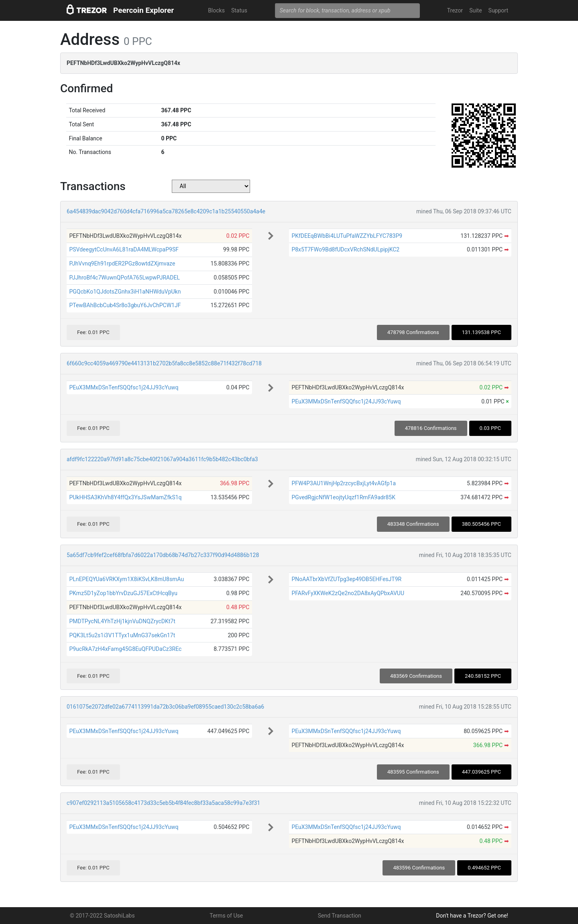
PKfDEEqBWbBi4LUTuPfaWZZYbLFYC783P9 (347, 236)
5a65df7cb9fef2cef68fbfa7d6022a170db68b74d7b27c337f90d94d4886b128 (163, 555)
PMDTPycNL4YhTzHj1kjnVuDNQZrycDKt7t (122, 621)
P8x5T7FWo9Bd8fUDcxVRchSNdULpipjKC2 (345, 249)
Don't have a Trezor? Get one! (472, 916)
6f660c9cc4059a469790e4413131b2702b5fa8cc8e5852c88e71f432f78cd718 (164, 363)
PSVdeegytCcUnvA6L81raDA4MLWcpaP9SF (124, 249)
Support (498, 10)
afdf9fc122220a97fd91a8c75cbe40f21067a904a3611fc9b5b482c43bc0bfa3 (162, 459)
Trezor (455, 10)
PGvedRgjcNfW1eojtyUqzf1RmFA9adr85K (343, 497)
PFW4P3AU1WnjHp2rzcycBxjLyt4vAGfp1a (344, 483)
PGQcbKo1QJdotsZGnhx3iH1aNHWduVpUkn (125, 292)
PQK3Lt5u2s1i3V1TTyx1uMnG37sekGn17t (122, 635)
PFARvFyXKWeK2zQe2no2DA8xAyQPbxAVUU (348, 593)
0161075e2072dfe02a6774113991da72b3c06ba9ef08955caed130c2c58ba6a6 (165, 707)
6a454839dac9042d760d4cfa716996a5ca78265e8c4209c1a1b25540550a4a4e (166, 211)
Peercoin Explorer (143, 10)
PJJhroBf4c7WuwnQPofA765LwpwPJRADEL (124, 278)
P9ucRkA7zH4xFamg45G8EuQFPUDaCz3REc (125, 649)
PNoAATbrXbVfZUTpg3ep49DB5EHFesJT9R (346, 579)
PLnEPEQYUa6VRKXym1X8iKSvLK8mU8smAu (126, 579)
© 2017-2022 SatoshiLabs (102, 916)
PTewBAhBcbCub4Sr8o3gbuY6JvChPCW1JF (125, 305)
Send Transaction (340, 916)
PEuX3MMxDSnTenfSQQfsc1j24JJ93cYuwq (124, 387)
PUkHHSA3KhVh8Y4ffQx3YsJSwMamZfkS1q (125, 497)
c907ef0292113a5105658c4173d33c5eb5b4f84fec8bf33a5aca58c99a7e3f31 (163, 803)
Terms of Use (226, 916)
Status (239, 10)
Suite (475, 10)
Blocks (216, 10)
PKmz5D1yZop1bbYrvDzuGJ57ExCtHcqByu (123, 593)
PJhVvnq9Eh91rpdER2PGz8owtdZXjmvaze (122, 263)
